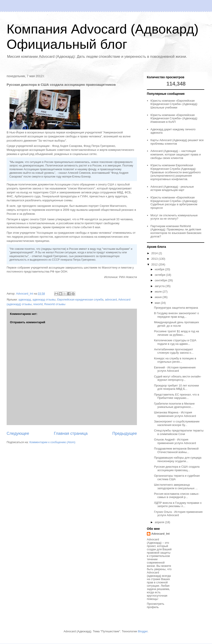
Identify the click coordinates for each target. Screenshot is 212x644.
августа (160, 286)
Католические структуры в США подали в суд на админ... (175, 342)
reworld (38, 304)
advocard (111, 300)
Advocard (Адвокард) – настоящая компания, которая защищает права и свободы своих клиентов (176, 154)
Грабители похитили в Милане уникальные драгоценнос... (174, 405)
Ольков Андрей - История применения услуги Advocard (175, 441)
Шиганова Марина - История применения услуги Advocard (175, 414)
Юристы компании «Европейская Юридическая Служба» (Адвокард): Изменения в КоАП (174, 118)
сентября (161, 280)
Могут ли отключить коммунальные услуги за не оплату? (174, 217)
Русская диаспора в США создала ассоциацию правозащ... (177, 468)
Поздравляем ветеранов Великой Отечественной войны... (176, 450)
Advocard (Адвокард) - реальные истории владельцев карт (172, 188)
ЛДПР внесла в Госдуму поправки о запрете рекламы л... (178, 505)
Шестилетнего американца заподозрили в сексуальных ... (176, 486)
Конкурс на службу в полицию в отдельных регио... (175, 360)
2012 (155, 264)
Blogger (143, 631)
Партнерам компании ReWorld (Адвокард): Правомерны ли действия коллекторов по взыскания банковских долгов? (176, 231)
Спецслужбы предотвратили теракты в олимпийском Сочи (179, 432)
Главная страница (71, 433)
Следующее (18, 433)
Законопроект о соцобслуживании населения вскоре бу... (177, 423)
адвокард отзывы (44, 300)
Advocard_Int (160, 534)
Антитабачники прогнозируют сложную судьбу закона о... (174, 351)
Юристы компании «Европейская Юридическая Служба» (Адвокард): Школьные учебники (174, 104)
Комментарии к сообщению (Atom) (52, 442)
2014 (155, 253)
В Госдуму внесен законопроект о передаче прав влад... (176, 315)
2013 (155, 259)
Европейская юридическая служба (80, 300)
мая (158, 303)
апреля (160, 522)
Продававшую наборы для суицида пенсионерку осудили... (178, 459)
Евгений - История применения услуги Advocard (175, 369)
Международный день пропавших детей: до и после (176, 324)
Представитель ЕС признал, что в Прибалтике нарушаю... (176, 396)
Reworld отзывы (55, 304)
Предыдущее (125, 433)
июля (159, 292)
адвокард (25, 300)
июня (159, 297)
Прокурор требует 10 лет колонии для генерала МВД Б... (176, 387)
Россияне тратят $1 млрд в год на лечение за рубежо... (176, 333)
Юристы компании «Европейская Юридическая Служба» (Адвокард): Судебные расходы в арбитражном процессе (174, 203)
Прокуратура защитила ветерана (176, 308)
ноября (160, 269)
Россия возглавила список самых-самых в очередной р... (177, 496)
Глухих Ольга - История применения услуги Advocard (178, 514)
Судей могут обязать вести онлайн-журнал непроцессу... (178, 378)
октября (160, 275)
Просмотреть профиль (156, 605)
